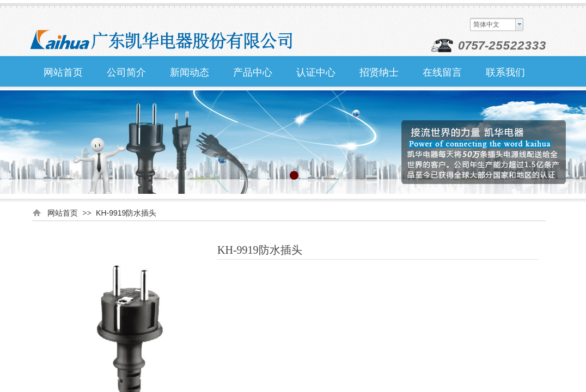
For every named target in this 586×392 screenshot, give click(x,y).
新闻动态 (190, 72)
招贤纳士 (379, 72)
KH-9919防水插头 (126, 213)
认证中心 (316, 72)
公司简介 (126, 72)
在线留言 (442, 72)
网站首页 (63, 72)
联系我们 (505, 72)
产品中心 (253, 72)
